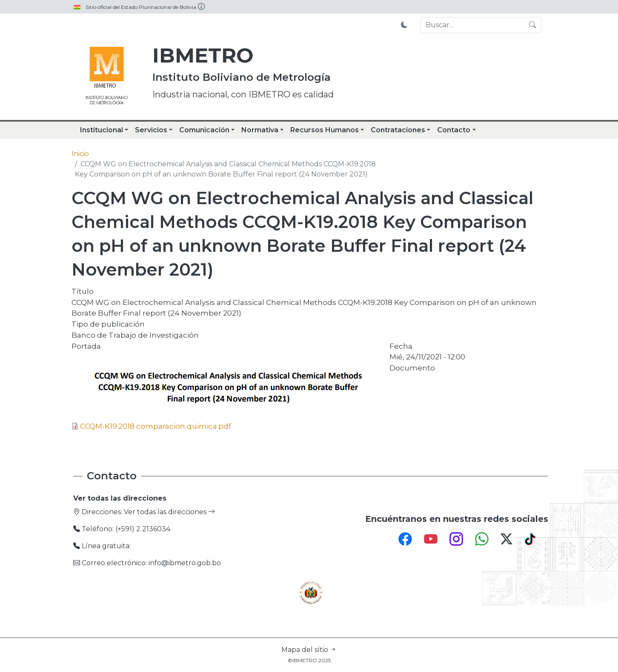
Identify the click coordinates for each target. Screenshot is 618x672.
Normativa (260, 130)
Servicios (151, 130)
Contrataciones (398, 130)
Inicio (80, 154)
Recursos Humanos (325, 130)
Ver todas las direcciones (169, 512)
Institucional (102, 130)
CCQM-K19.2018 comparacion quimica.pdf (156, 426)
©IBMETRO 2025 (309, 660)
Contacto (454, 130)
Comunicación (204, 130)
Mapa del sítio (309, 650)
